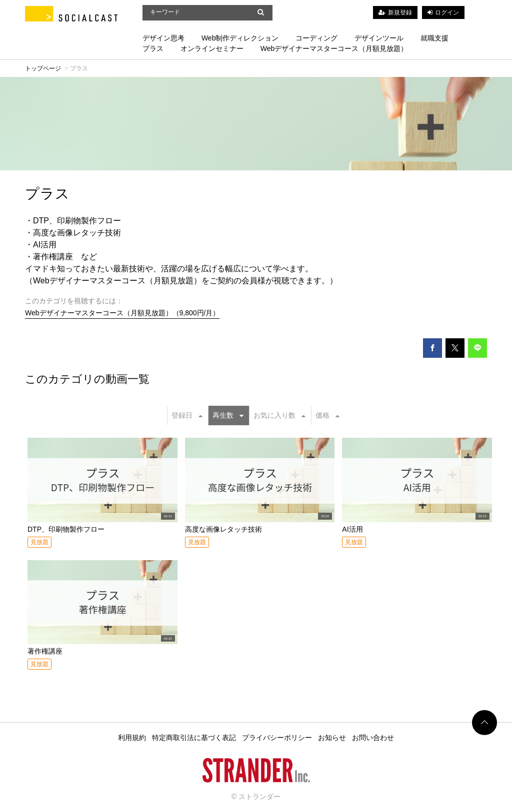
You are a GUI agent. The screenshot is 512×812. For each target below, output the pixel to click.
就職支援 (434, 38)
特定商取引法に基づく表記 (194, 738)
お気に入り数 (279, 415)
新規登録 (400, 12)
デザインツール (379, 38)
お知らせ (332, 738)
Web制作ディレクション (240, 38)
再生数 (228, 415)
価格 (327, 415)
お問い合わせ (373, 738)
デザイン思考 (163, 38)
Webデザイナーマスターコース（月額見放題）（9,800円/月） (122, 313)
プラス (153, 48)
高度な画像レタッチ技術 (223, 529)
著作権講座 (45, 651)
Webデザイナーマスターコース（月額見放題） (334, 48)
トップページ (43, 68)
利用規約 (132, 738)
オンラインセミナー (212, 48)
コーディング (316, 38)
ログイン (447, 12)
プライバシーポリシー (277, 738)
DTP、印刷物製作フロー (66, 529)
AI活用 (352, 529)
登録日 (187, 415)
